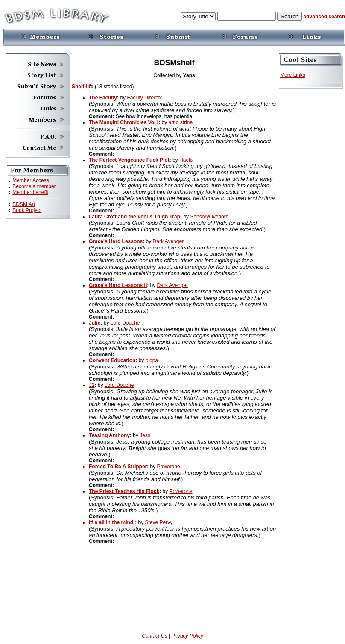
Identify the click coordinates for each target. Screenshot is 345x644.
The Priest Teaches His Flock (124, 491)
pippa (152, 360)
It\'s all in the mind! (112, 522)
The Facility (103, 98)
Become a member (34, 186)
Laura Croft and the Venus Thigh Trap (134, 217)
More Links (293, 75)
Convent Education (112, 360)
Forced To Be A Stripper (118, 467)
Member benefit (30, 192)
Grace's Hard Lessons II (118, 285)
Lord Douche (125, 323)
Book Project (27, 210)
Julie (95, 323)
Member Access (31, 180)
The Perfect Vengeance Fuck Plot (129, 160)
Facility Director (145, 98)
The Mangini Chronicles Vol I (124, 122)
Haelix (186, 160)
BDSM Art (24, 204)
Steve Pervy (159, 522)
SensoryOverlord (209, 217)
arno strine (180, 122)
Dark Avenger (168, 241)
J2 (92, 385)
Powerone (169, 467)
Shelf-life (83, 87)
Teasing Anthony (109, 435)
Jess (145, 435)
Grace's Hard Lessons (116, 241)
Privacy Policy (187, 636)
